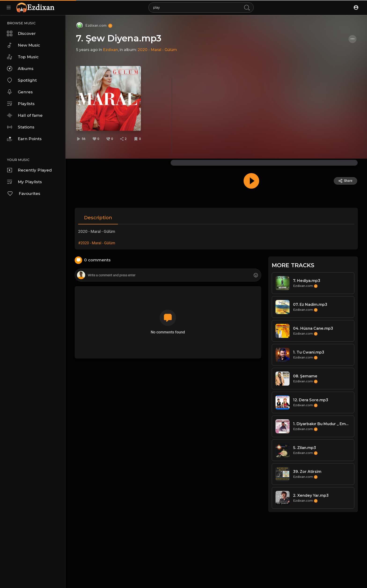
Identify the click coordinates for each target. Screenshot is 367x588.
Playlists (21, 104)
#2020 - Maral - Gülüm (97, 243)
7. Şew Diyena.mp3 (119, 38)
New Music (24, 45)
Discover (21, 33)
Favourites (24, 194)
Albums (20, 69)
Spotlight (22, 80)
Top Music (23, 57)
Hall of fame (25, 115)
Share (345, 181)
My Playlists (24, 182)
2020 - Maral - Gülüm (157, 50)
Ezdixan (110, 50)
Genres (20, 92)
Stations (21, 127)
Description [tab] (98, 218)
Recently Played (29, 170)
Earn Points (24, 139)
